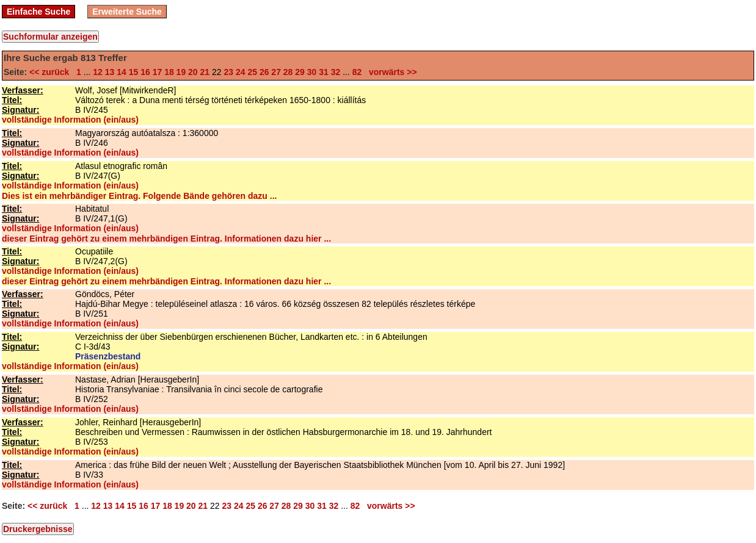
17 (158, 72)
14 (122, 72)
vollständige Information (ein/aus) (70, 120)
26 (264, 72)
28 (288, 72)
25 (252, 72)
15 (134, 72)
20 (193, 72)
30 (312, 72)
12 (98, 72)
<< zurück (52, 72)
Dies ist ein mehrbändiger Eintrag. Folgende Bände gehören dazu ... (139, 196)
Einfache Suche (38, 12)
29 (300, 72)
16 (145, 72)
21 (205, 72)
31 (324, 72)
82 (357, 72)
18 (169, 72)
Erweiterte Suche (127, 12)
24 (241, 72)
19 (181, 72)
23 (228, 72)
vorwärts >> (390, 72)
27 (276, 72)
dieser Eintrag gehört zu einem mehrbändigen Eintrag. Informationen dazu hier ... (166, 239)
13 (110, 72)
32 (336, 72)
